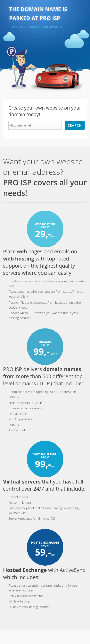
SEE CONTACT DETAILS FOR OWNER (35, 27)
